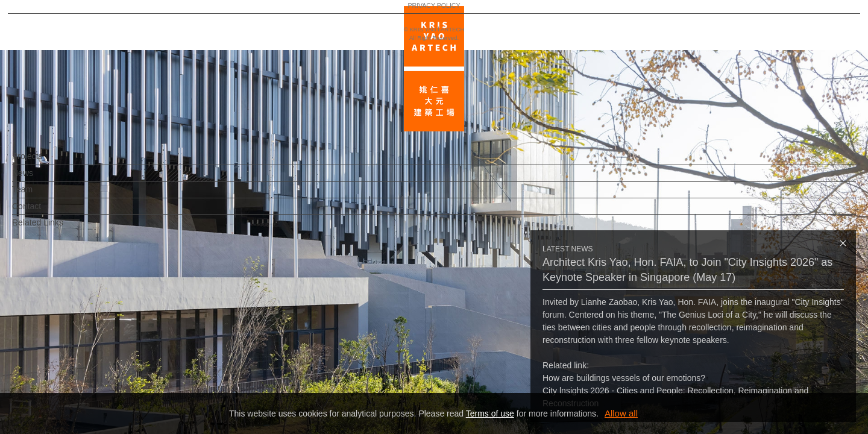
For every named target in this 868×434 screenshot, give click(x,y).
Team (42, 195)
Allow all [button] (621, 413)
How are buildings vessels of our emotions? (624, 378)
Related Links (58, 228)
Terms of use (490, 414)
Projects (47, 162)
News (42, 179)
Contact (46, 212)
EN (82, 354)
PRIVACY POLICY (62, 389)
